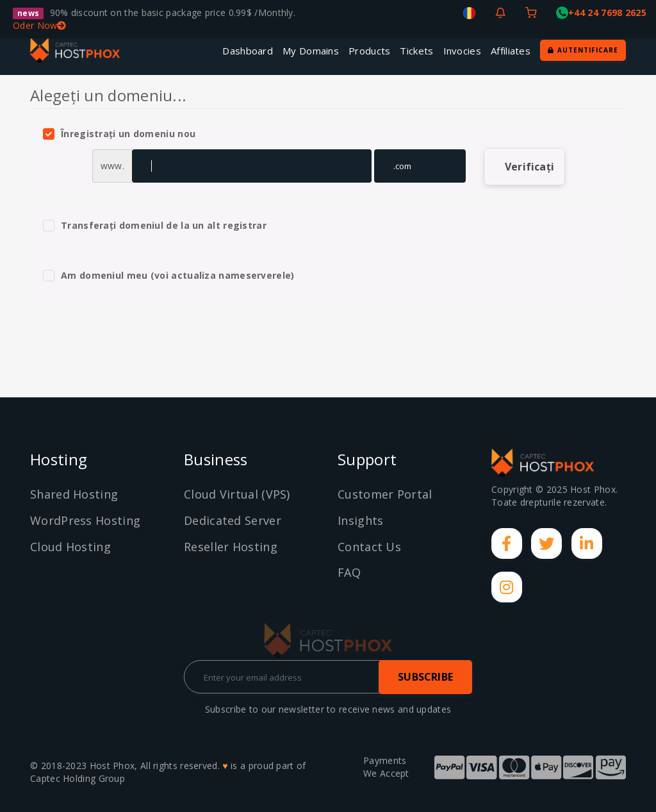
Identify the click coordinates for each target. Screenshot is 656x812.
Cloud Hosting (70, 547)
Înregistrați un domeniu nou (119, 134)
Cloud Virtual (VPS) (237, 494)
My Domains (311, 51)
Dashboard (248, 51)
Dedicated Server (233, 520)
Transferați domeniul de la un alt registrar (155, 226)
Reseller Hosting (231, 547)
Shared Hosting (74, 494)
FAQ (349, 572)
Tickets (416, 51)
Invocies (462, 51)
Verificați (529, 167)
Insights (360, 520)
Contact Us (369, 547)
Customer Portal (385, 494)
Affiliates (511, 51)
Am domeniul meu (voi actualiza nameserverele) (169, 276)
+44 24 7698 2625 (601, 13)
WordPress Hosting (85, 520)
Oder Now (40, 25)
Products (369, 51)
